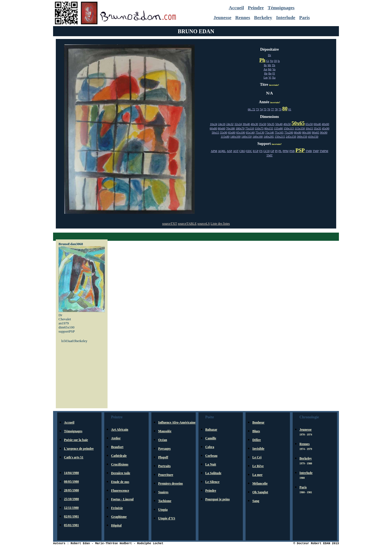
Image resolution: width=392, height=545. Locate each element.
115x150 (300, 128)
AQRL (222, 151)
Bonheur (258, 422)
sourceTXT (170, 224)
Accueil (236, 8)
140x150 (247, 136)
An (265, 69)
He (266, 73)
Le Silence (212, 482)
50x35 (271, 124)
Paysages (164, 449)
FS (261, 151)
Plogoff (163, 457)
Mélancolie (260, 483)
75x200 (289, 132)
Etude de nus (120, 482)
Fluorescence (120, 491)
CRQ (242, 151)
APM (214, 151)
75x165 (279, 132)
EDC (249, 151)
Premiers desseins (171, 483)
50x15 (215, 132)
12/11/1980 (71, 508)
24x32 (230, 124)
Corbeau (211, 456)
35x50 (263, 124)
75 (265, 109)
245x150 (291, 136)
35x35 (318, 128)
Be (270, 73)
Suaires (163, 492)
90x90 (324, 132)
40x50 (287, 124)
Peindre (256, 8)
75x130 (260, 132)
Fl (274, 73)
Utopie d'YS (167, 518)
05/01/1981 (71, 525)
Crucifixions (120, 464)
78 (276, 109)
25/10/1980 (71, 499)
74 (261, 109)
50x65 (298, 123)
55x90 (224, 132)
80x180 (307, 132)
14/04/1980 (71, 473)
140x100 (235, 136)
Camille (211, 438)
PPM (286, 151)
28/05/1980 (71, 490)
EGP (256, 151)
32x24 (238, 124)
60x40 (317, 124)
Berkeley (263, 17)
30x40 (246, 124)
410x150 (313, 136)
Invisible (258, 449)
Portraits (164, 466)
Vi (270, 77)
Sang (256, 501)
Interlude (286, 17)
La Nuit (211, 464)
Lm (266, 77)
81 (290, 109)
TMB (309, 151)
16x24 (214, 124)
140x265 (269, 136)
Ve (272, 61)
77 (272, 109)
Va (274, 69)
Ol (275, 61)
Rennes (243, 17)
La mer (258, 475)
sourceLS (203, 224)
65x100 (241, 132)
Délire (257, 440)
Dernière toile (121, 473)
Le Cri (257, 457)
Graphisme (119, 517)
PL (280, 151)
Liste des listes (220, 224)
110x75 (259, 128)
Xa (274, 77)
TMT (270, 155)
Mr (270, 69)
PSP (300, 150)
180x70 (240, 128)
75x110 (250, 128)
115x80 (225, 136)
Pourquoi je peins (218, 499)
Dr (269, 55)
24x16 (222, 124)
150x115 (289, 128)
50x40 (279, 124)
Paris (304, 17)
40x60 (325, 124)
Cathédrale (119, 456)
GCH (267, 151)
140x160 (258, 136)
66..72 (251, 109)
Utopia (163, 510)
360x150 (302, 136)
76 (269, 109)
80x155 (269, 128)
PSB (292, 151)
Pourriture (166, 475)
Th (274, 65)
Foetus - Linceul (122, 499)
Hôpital (116, 525)
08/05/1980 (71, 482)
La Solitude (213, 473)
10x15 (309, 128)
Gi (268, 61)
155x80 (278, 128)
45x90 (326, 128)
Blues (256, 431)
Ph (262, 60)
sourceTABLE (187, 224)
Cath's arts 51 (74, 457)
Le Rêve (258, 466)
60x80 (213, 128)
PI (276, 151)
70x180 (230, 128)
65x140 (250, 132)
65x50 (309, 124)
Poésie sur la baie (76, 440)
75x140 (269, 132)
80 (285, 109)
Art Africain (120, 430)
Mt (269, 65)
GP (272, 151)
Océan (163, 440)
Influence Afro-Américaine (177, 422)
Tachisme (165, 501)
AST (236, 151)
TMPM (324, 151)
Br (265, 65)
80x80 (298, 132)
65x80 (232, 132)
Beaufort (117, 447)
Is (279, 61)
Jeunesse (222, 17)
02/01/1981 (71, 516)
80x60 (221, 128)
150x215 (280, 136)
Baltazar (211, 430)
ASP (229, 151)
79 (280, 109)
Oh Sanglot (260, 492)
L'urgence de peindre (79, 449)
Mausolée (165, 431)
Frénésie (117, 508)
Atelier (116, 438)
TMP (316, 151)
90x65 (315, 132)
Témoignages (281, 8)
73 (257, 109)
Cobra (210, 447)
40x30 (254, 124)
